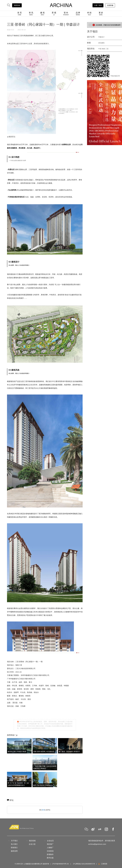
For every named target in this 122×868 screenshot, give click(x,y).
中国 (100, 49)
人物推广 (50, 848)
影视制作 (50, 854)
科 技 (89, 14)
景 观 (54, 14)
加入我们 (14, 844)
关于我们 (14, 841)
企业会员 (50, 841)
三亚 (107, 49)
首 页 (20, 14)
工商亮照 (103, 864)
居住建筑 (101, 43)
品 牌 (78, 14)
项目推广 (50, 844)
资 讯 (31, 14)
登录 (43, 810)
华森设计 (101, 37)
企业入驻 (32, 844)
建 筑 (42, 14)
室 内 (66, 14)
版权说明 (14, 851)
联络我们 (14, 848)
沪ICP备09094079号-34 (60, 864)
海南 (103, 49)
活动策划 (50, 851)
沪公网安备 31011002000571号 (84, 864)
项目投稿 (32, 841)
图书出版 (50, 858)
